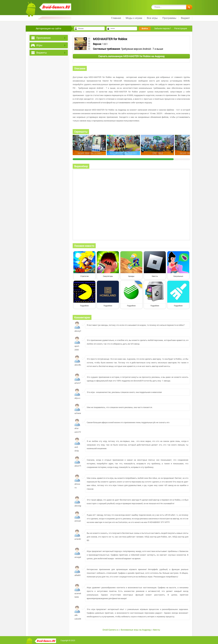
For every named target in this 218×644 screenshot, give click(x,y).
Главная (116, 18)
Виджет (185, 18)
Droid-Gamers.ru (111, 630)
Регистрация (181, 28)
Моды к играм (134, 18)
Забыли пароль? (162, 28)
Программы (169, 18)
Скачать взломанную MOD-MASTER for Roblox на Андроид (131, 56)
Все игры (152, 18)
